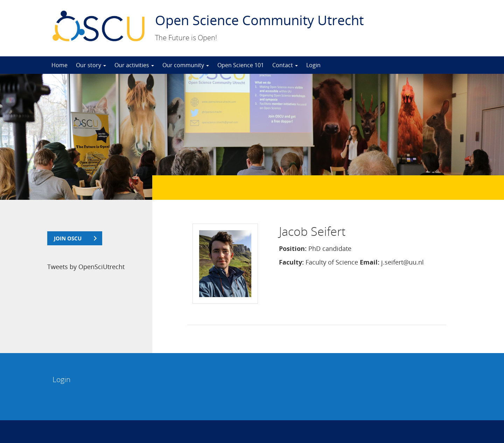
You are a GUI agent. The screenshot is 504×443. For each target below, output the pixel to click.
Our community (186, 65)
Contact (285, 65)
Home (59, 65)
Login (313, 65)
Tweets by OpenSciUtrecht (86, 267)
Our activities (134, 65)
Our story (91, 65)
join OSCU (68, 238)
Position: (293, 248)
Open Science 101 (241, 65)
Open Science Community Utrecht (259, 20)
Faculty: (291, 262)
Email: (370, 262)
